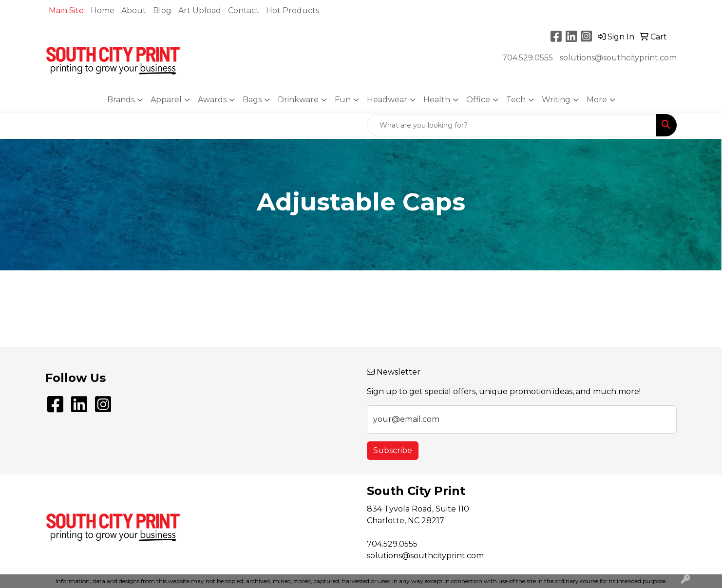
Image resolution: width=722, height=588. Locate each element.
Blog (162, 10)
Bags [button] (252, 100)
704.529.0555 (528, 58)
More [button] (597, 100)
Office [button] (478, 100)
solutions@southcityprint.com (618, 58)
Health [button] (437, 100)
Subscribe (393, 450)
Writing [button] (556, 100)
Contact (244, 10)
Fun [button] (343, 100)
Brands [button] (121, 100)
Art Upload (200, 10)
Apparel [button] (166, 100)
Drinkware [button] (298, 100)
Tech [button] (516, 100)
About (134, 10)
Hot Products (293, 10)
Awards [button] (212, 100)
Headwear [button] (387, 100)
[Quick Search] (512, 125)
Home (103, 10)
